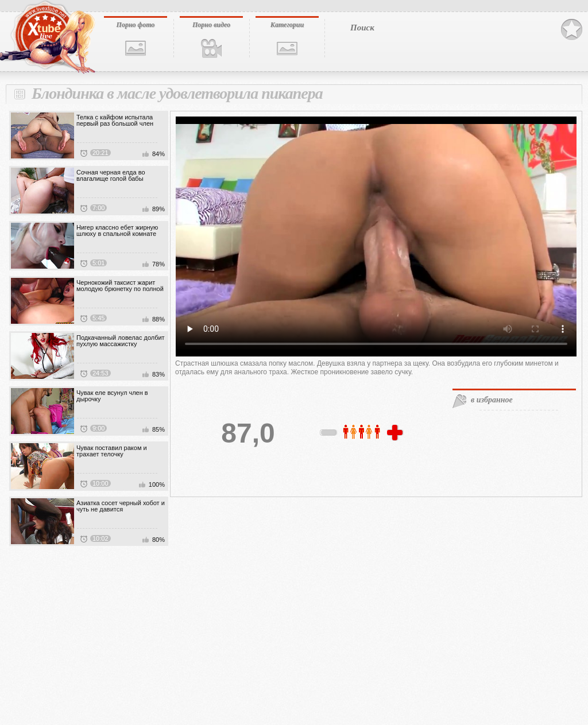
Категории (287, 25)
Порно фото (136, 25)
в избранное (492, 400)
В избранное (572, 30)
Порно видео (211, 25)
